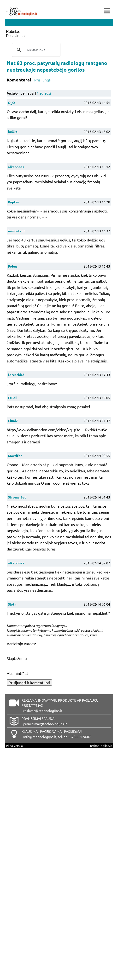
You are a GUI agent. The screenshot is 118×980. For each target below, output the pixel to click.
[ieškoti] (35, 50)
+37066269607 (79, 737)
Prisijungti (43, 80)
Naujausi (44, 93)
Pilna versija (14, 746)
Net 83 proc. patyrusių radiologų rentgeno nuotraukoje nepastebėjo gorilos (57, 66)
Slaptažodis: (17, 658)
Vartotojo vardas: (21, 643)
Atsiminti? (15, 673)
